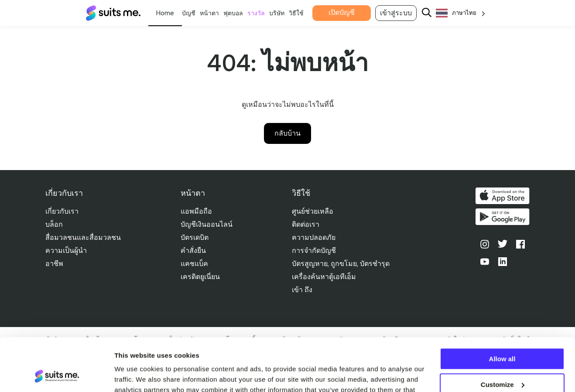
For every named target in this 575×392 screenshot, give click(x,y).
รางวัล (256, 13)
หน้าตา (209, 13)
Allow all (502, 309)
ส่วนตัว (165, 13)
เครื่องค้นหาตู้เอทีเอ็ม (324, 277)
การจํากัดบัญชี (314, 251)
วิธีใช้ (296, 13)
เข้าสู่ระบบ (396, 13)
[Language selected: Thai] (460, 13)
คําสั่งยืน (193, 251)
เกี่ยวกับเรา (62, 211)
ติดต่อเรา (306, 224)
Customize (503, 335)
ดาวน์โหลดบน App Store (503, 196)
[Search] (427, 13)
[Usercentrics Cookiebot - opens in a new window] (56, 375)
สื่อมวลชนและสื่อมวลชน (83, 237)
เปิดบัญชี (342, 12)
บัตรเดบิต (195, 237)
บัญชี (189, 13)
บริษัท (277, 13)
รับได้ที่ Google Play (503, 217)
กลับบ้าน (287, 133)
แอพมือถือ (196, 211)
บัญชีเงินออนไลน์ (207, 224)
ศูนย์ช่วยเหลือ (313, 211)
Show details (135, 375)
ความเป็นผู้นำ (66, 251)
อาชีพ (54, 264)
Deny (502, 360)
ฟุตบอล (233, 13)
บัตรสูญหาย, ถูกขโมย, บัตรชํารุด (341, 264)
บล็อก (54, 224)
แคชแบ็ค (194, 264)
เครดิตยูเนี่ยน (200, 277)
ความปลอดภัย (314, 237)
